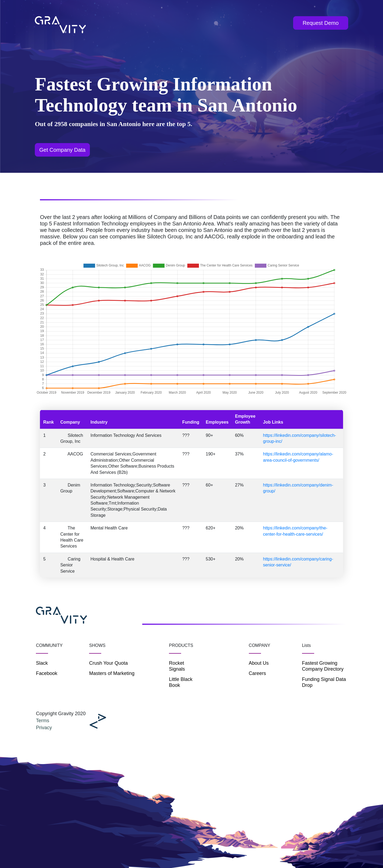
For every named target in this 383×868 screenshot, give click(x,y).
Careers (257, 673)
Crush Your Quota (108, 663)
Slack (42, 663)
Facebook (47, 673)
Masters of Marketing (112, 673)
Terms (43, 721)
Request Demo (321, 23)
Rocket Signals (177, 666)
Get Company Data (62, 150)
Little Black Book (181, 682)
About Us (259, 663)
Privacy (44, 728)
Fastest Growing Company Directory (323, 666)
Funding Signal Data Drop (324, 682)
